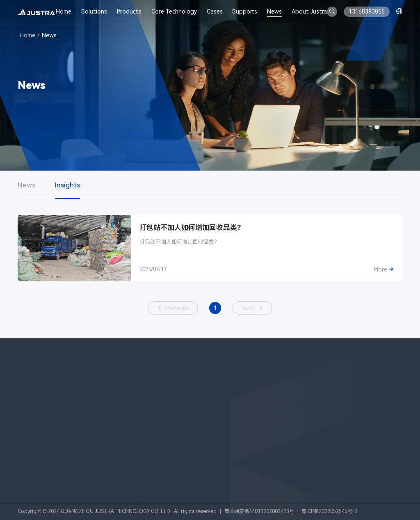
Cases (215, 11)
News (274, 11)
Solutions (94, 11)
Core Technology (174, 11)
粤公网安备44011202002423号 (259, 511)
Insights (67, 185)
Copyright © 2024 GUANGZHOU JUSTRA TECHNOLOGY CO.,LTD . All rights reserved (117, 511)
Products (129, 11)
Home (64, 11)
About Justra (309, 11)
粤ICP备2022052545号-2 (330, 511)
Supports (245, 11)
